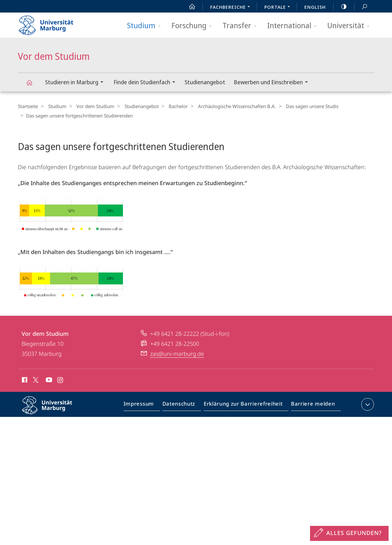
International (294, 26)
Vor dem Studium (33, 85)
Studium (146, 26)
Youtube (48, 380)
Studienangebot (205, 82)
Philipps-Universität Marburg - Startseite (51, 23)
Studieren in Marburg (76, 83)
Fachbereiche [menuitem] (232, 8)
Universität (350, 26)
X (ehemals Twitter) (35, 379)
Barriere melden (311, 405)
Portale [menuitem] (279, 8)
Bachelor (170, 106)
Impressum (146, 405)
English (315, 7)
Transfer (242, 26)
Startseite (28, 106)
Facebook (24, 380)
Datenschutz (184, 405)
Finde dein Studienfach (146, 83)
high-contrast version (340, 7)
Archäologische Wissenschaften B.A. (227, 106)
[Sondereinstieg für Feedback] (349, 533)
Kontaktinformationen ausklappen (367, 404)
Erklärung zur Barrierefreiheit (245, 405)
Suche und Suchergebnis (361, 7)
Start (189, 7)
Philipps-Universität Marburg (53, 410)
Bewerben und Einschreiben (273, 83)
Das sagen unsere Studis (300, 106)
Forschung (194, 26)
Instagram (61, 380)
